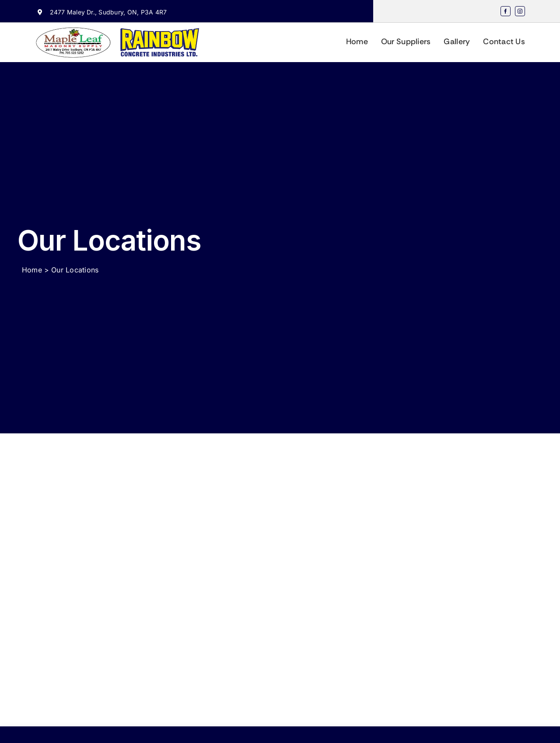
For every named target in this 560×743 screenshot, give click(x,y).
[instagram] (520, 11)
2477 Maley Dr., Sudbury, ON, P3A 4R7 (108, 12)
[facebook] (506, 11)
